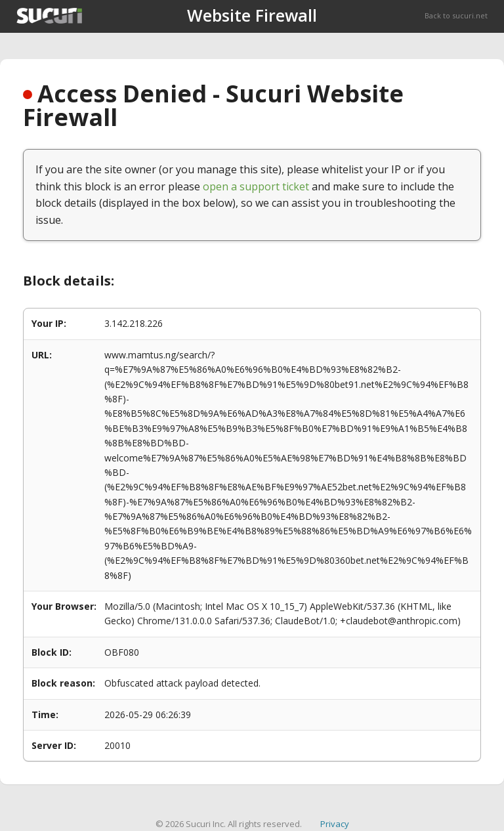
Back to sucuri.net (456, 15)
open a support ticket (256, 186)
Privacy (335, 824)
